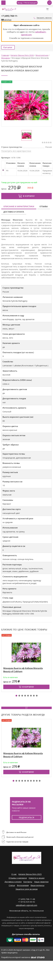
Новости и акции (37, 878)
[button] (16, 696)
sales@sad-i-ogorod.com (26, 905)
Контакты (28, 882)
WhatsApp (6, 20)
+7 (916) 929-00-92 (27, 902)
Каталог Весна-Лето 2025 (30, 874)
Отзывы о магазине (18, 878)
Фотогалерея (23, 885)
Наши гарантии (41, 882)
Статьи (12, 885)
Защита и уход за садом (27, 889)
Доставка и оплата (14, 212)
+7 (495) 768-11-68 (27, 899)
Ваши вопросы (38, 885)
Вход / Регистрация (27, 3)
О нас (14, 874)
